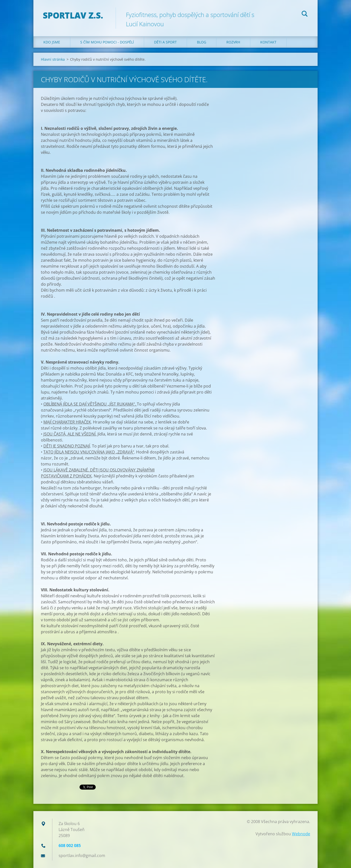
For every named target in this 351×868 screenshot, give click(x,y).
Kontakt (268, 42)
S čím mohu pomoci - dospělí (107, 42)
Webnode (301, 834)
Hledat (305, 14)
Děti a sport (165, 42)
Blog (202, 42)
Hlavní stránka (53, 59)
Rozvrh (233, 42)
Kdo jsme (52, 42)
